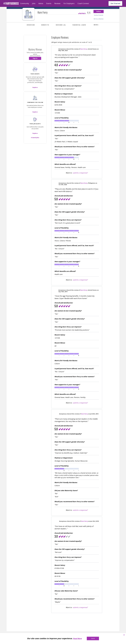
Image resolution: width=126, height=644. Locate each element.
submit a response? (80, 173)
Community (25, 3)
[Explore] (35, 87)
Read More (77, 639)
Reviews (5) (61, 25)
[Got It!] (93, 638)
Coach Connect (83, 3)
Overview (31, 25)
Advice (41, 3)
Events (49, 3)
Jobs (34, 3)
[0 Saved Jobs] (35, 138)
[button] (99, 12)
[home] (11, 3)
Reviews (57, 3)
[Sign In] (35, 58)
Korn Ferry (84, 49)
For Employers (69, 3)
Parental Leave (79, 25)
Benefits (45, 25)
